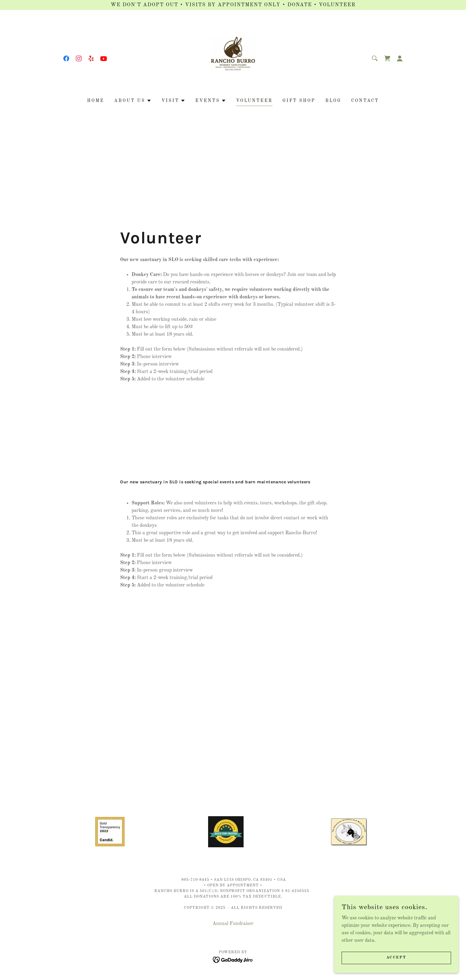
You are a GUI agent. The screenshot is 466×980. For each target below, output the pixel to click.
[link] (66, 58)
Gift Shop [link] (299, 101)
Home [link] (96, 101)
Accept (396, 958)
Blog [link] (333, 101)
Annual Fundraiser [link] (233, 924)
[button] (400, 58)
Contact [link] (365, 101)
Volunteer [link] (254, 101)
